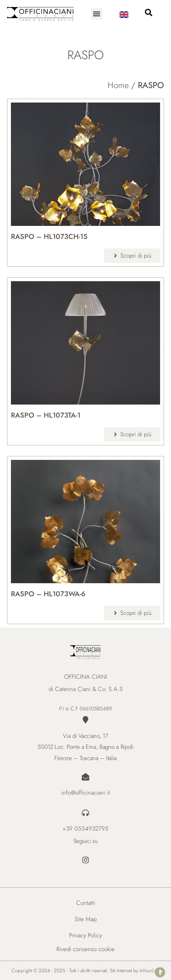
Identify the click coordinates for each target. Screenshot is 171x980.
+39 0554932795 (85, 828)
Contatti (86, 903)
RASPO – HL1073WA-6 (48, 594)
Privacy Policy (85, 935)
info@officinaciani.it (86, 793)
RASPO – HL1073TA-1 (46, 415)
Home (118, 85)
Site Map (86, 919)
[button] (97, 14)
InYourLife (149, 970)
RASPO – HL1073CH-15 (49, 237)
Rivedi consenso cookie (85, 949)
